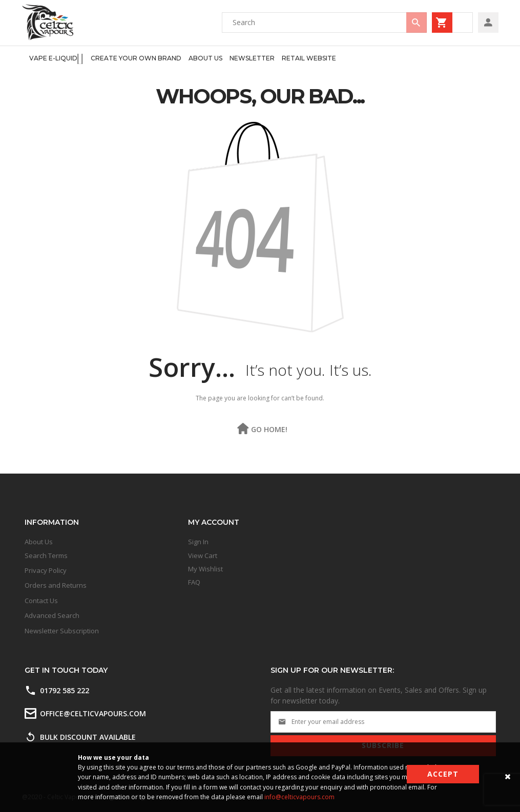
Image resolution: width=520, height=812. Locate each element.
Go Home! (269, 429)
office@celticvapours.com (93, 713)
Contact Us (41, 601)
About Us (39, 542)
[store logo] (48, 22)
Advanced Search (52, 615)
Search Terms (46, 555)
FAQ (194, 582)
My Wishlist (205, 569)
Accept (443, 774)
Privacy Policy (46, 570)
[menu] (179, 59)
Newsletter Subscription (62, 631)
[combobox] (324, 23)
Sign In (198, 542)
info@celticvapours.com (299, 797)
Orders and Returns (56, 585)
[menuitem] (57, 59)
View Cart (203, 555)
